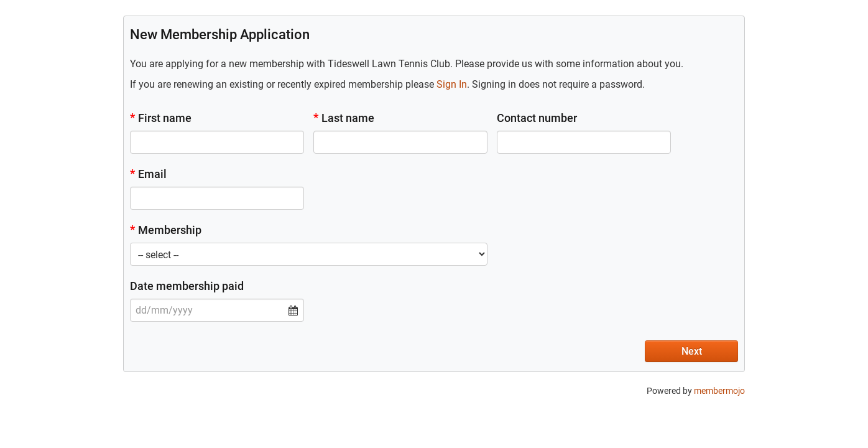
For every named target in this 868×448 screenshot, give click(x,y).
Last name (344, 118)
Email (148, 174)
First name (161, 118)
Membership (166, 230)
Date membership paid (187, 286)
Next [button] (692, 351)
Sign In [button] (452, 84)
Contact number (537, 118)
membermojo (719, 391)
